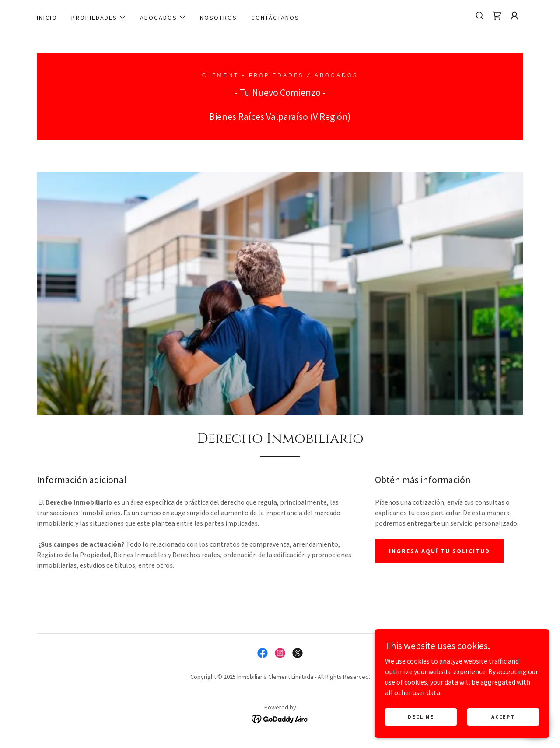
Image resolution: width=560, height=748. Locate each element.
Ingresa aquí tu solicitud (439, 551)
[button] (99, 18)
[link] (497, 16)
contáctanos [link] (275, 18)
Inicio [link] (47, 18)
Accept (503, 717)
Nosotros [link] (219, 18)
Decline (421, 717)
